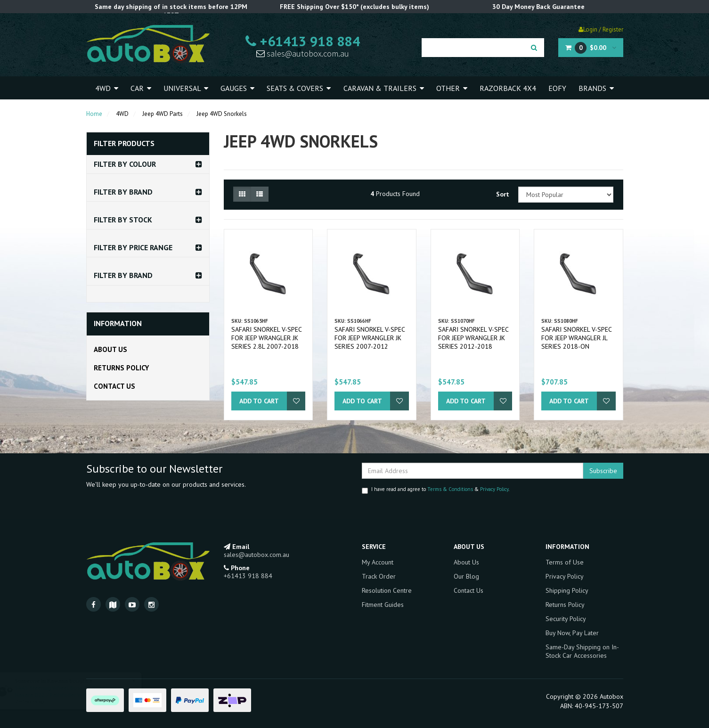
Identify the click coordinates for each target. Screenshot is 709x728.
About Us (110, 349)
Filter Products (124, 144)
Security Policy (566, 619)
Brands (596, 88)
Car (141, 88)
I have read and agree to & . (436, 490)
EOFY (557, 88)
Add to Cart (259, 401)
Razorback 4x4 (508, 88)
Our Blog (466, 576)
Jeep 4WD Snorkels (222, 114)
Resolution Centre (387, 590)
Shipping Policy (567, 590)
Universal (186, 88)
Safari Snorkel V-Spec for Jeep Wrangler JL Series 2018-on (576, 338)
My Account (378, 562)
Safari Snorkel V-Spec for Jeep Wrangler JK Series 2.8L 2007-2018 (266, 338)
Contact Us (114, 386)
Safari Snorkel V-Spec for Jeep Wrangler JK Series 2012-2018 (473, 338)
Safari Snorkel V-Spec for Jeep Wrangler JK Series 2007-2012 (370, 338)
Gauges (237, 88)
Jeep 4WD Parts (163, 114)
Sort (503, 194)
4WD (107, 88)
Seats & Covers (299, 88)
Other (452, 88)
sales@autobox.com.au (303, 53)
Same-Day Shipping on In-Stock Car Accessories (582, 651)
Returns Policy (121, 368)
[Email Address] (473, 471)
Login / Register (601, 29)
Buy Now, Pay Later (572, 633)
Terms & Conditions (450, 489)
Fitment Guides (383, 605)
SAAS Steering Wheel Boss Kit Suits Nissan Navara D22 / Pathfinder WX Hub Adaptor (78, 691)
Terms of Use (565, 562)
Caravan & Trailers (384, 88)
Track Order (379, 576)
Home (94, 114)
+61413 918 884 (303, 41)
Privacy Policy (494, 489)
